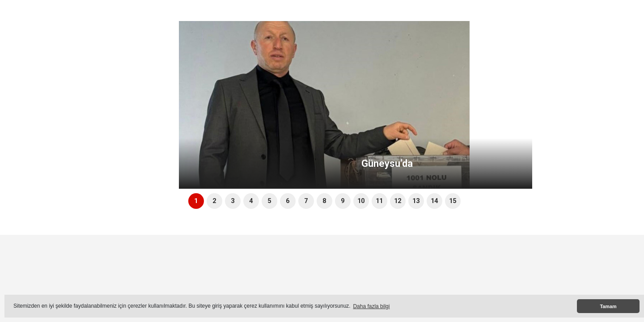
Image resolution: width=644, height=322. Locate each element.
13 (416, 201)
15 (453, 201)
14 (434, 201)
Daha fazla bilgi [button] (371, 306)
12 (398, 201)
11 (379, 201)
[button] (526, 127)
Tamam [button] (608, 306)
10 (361, 201)
